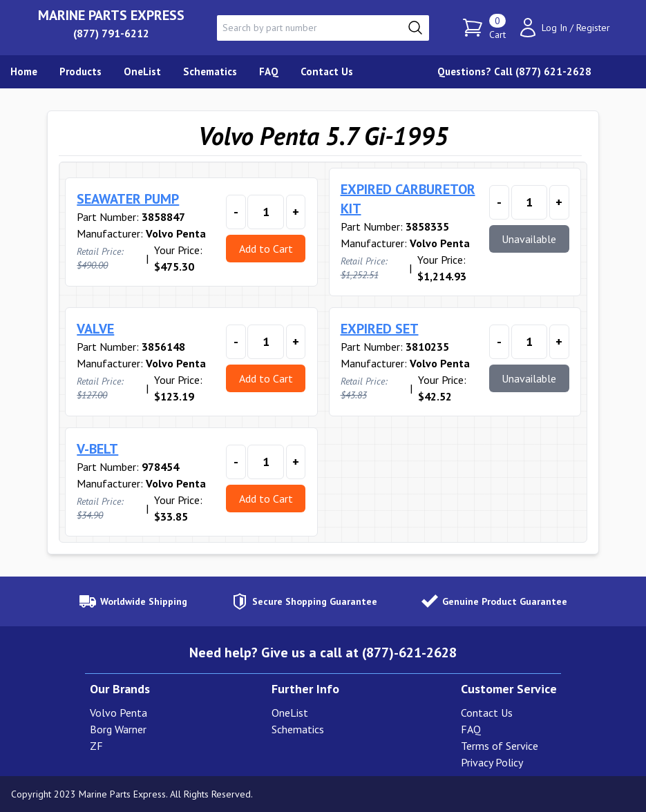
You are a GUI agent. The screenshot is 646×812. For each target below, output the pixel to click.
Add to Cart (266, 249)
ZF (96, 746)
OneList (290, 713)
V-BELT (97, 449)
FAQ (471, 729)
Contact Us (487, 713)
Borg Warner (118, 729)
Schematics (298, 729)
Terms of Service (500, 746)
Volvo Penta (118, 713)
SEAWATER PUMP (128, 199)
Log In (554, 28)
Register (593, 28)
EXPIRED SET (380, 329)
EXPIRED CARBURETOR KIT (408, 199)
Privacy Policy (492, 762)
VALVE (95, 329)
